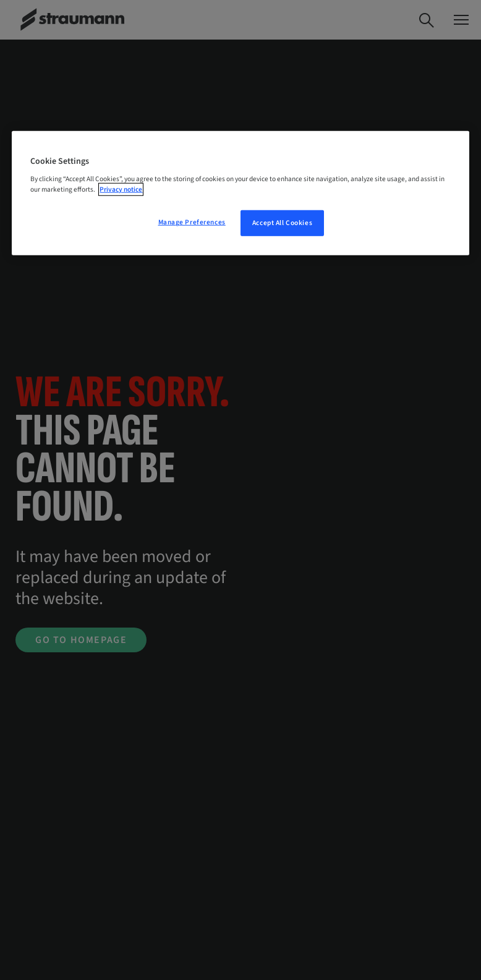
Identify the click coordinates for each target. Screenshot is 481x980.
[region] (240, 194)
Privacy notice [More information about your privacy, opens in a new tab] (121, 190)
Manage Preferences (192, 222)
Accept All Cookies (282, 223)
